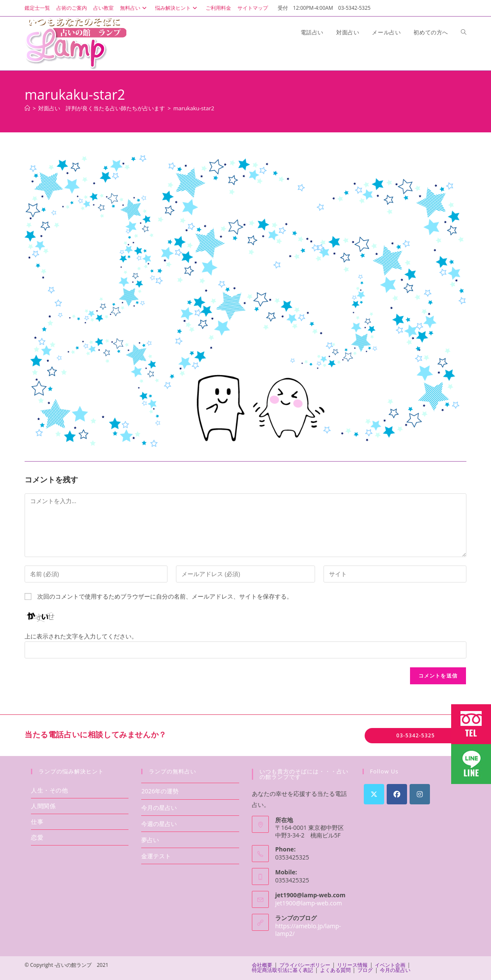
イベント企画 (390, 965)
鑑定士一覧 (37, 8)
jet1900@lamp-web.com (308, 903)
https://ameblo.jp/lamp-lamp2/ (308, 930)
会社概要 (262, 965)
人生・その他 (50, 790)
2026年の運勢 (160, 791)
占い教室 (103, 8)
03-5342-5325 (416, 735)
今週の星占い (159, 824)
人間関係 (43, 806)
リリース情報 (352, 965)
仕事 (37, 822)
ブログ (365, 970)
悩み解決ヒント (177, 8)
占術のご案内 (72, 8)
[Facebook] (397, 794)
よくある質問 (335, 970)
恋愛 (37, 837)
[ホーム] (27, 108)
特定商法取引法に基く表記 (282, 970)
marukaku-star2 (194, 108)
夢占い (150, 840)
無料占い (134, 8)
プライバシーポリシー (305, 965)
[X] (374, 794)
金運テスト (156, 856)
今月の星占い (159, 808)
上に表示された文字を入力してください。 (81, 636)
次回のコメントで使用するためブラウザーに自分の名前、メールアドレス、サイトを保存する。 (165, 596)
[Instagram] (420, 794)
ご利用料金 (218, 8)
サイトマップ (253, 8)
